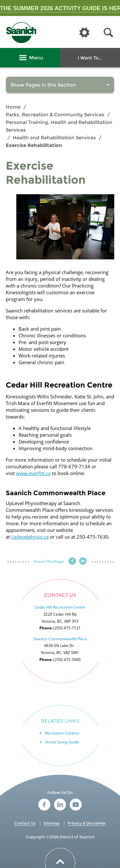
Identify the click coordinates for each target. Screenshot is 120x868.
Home (13, 107)
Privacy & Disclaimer (87, 823)
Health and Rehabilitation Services (54, 138)
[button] (108, 33)
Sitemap (52, 823)
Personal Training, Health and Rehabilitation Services (59, 126)
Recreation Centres (62, 733)
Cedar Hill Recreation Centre (60, 607)
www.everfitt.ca (33, 473)
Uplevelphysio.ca (30, 537)
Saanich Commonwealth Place (60, 639)
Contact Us (25, 823)
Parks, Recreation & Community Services (55, 115)
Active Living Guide (62, 742)
